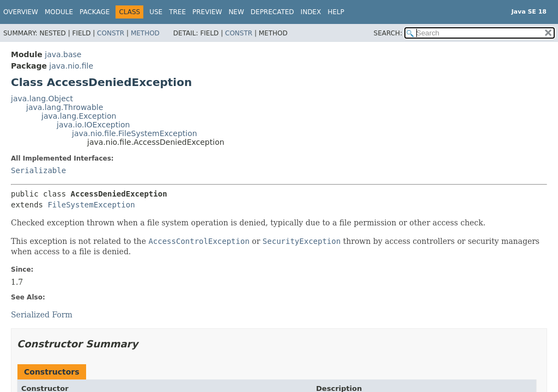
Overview (21, 12)
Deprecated (272, 12)
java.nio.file (71, 66)
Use (156, 12)
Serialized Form (42, 315)
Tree (177, 12)
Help (336, 12)
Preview (207, 12)
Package (95, 12)
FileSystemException (91, 205)
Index (311, 12)
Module (59, 12)
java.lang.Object (42, 99)
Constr (111, 33)
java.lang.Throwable (65, 107)
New (236, 12)
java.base (63, 54)
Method (145, 33)
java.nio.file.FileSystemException (135, 133)
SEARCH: (388, 33)
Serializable (38, 170)
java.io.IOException (93, 125)
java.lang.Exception (79, 116)
